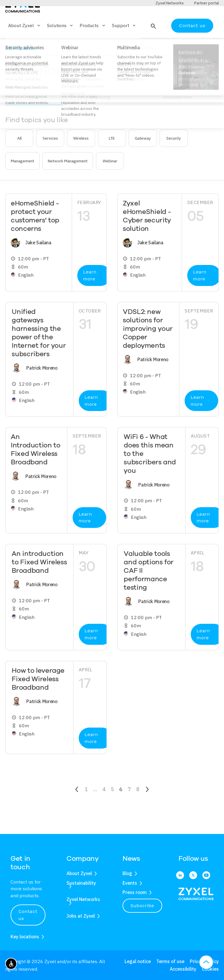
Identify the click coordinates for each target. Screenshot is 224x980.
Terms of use (170, 961)
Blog (127, 873)
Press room (135, 892)
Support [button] (124, 43)
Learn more (90, 293)
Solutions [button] (60, 43)
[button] (153, 43)
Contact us (192, 42)
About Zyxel (79, 873)
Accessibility (183, 969)
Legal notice (138, 961)
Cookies (210, 969)
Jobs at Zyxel (81, 916)
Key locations (25, 937)
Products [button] (93, 43)
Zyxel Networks (83, 899)
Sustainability (81, 883)
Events (130, 883)
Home (10, 63)
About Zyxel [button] (25, 43)
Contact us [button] (28, 915)
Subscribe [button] (142, 906)
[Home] (23, 23)
